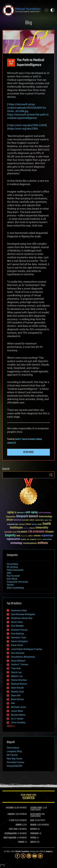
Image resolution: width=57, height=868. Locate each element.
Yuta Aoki (16, 668)
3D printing (12, 564)
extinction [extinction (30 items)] (22, 524)
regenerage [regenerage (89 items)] (47, 536)
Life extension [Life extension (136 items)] (36, 532)
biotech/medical (36, 439)
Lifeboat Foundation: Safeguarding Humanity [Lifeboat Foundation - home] (21, 10)
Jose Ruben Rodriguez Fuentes (27, 649)
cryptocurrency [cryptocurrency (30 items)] (39, 520)
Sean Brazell (17, 688)
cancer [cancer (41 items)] (32, 520)
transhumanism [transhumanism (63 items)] (30, 543)
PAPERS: (33, 838)
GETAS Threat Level (28, 797)
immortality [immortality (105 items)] (42, 528)
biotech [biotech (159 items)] (33, 516)
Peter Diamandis (15, 570)
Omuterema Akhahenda (23, 657)
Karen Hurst (17, 645)
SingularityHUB (14, 766)
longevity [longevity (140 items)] (10, 535)
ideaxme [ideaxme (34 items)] (32, 528)
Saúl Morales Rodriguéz (23, 614)
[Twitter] (23, 856)
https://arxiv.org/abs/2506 (23, 129)
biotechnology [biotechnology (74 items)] (45, 517)
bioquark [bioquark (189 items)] (22, 516)
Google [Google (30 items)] (40, 524)
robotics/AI (11, 443)
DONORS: (19, 825)
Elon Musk (12, 579)
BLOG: (32, 821)
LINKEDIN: (11, 814)
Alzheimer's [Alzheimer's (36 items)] (21, 513)
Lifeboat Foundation (22, 852)
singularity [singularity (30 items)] (33, 540)
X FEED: (12, 821)
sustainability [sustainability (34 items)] (47, 540)
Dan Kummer (18, 653)
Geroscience (13, 748)
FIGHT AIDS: (13, 829)
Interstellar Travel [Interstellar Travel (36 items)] (10, 532)
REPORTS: (34, 829)
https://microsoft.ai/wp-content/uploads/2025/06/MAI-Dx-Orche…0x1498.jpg (27, 108)
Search (51, 475)
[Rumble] (40, 856)
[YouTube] (35, 856)
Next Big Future (14, 759)
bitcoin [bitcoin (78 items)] (10, 520)
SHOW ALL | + (11, 726)
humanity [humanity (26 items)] (26, 528)
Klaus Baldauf (18, 661)
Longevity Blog (14, 751)
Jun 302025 (11, 63)
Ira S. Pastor (17, 719)
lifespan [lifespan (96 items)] (49, 532)
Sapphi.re (49, 852)
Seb (13, 703)
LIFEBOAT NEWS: (36, 808)
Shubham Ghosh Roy (22, 618)
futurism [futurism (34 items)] (34, 525)
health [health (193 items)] (47, 524)
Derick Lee (16, 672)
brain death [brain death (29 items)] (25, 520)
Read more (29, 452)
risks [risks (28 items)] (28, 539)
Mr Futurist (12, 755)
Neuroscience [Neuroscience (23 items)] (24, 536)
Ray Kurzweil (13, 576)
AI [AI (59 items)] (15, 513)
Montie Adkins (18, 715)
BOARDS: (33, 825)
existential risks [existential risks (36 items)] (13, 524)
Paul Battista (17, 634)
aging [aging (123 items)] (10, 512)
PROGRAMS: (35, 834)
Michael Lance (18, 707)
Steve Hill (16, 695)
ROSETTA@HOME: (10, 838)
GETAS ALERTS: (36, 814)
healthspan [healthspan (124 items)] (16, 528)
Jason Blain (17, 711)
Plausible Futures (15, 762)
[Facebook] (17, 856)
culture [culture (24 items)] (46, 520)
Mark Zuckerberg (15, 588)
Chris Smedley (18, 723)
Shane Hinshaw (19, 680)
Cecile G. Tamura (21, 439)
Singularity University (17, 582)
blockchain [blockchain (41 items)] (18, 520)
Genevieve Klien (19, 610)
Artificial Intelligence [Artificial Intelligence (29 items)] (45, 513)
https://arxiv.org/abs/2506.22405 (27, 125)
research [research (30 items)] (23, 540)
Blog (29, 23)
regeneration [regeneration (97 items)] (13, 539)
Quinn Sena (17, 622)
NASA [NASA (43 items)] (18, 536)
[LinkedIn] (29, 856)
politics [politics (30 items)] (31, 536)
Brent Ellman (17, 699)
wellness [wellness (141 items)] (43, 543)
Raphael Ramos (19, 684)
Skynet (10, 585)
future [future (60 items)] (28, 524)
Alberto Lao (17, 676)
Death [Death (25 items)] (50, 520)
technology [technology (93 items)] (16, 543)
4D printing (12, 567)
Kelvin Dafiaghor (19, 641)
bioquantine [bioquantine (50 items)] (11, 517)
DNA (9, 573)
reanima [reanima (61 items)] (37, 536)
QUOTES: (33, 842)
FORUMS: (21, 842)
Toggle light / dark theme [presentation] (52, 10)
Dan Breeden (17, 626)
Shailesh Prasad (19, 630)
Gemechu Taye (18, 637)
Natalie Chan (17, 692)
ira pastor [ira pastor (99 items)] (22, 532)
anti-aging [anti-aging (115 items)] (32, 512)
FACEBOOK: (10, 808)
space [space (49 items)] (39, 539)
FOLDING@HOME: (11, 834)
